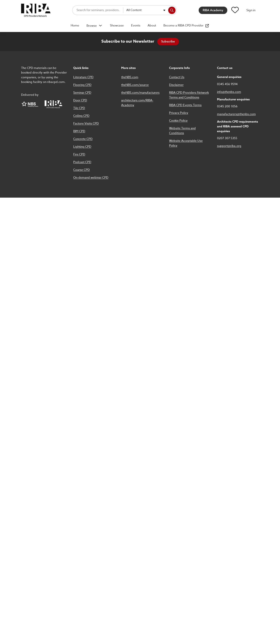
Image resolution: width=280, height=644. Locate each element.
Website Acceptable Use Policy (186, 143)
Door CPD (80, 100)
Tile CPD (79, 108)
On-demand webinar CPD (91, 178)
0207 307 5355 (227, 138)
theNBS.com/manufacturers (140, 93)
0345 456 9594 (227, 84)
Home (75, 26)
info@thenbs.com (229, 92)
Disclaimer (176, 85)
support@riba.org (229, 146)
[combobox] (146, 10)
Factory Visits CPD (86, 124)
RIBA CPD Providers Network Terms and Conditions (189, 95)
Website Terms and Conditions (182, 131)
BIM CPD (79, 131)
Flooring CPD (82, 85)
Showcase (117, 26)
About (152, 26)
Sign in (251, 10)
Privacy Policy (179, 113)
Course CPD (82, 170)
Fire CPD (79, 154)
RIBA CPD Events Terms (185, 105)
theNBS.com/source (135, 85)
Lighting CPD (82, 147)
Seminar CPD (82, 93)
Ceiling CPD (81, 116)
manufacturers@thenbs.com (236, 114)
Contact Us (177, 77)
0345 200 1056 (227, 106)
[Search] (172, 10)
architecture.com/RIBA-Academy (137, 103)
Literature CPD (83, 77)
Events (136, 26)
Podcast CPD (82, 162)
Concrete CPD (83, 139)
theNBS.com (130, 77)
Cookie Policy (178, 121)
